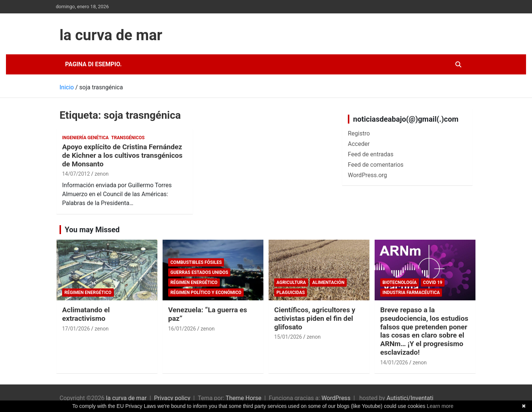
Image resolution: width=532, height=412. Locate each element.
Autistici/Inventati (410, 398)
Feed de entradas (371, 154)
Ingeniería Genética (85, 138)
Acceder (359, 144)
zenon (102, 174)
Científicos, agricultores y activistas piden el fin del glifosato (315, 318)
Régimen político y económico (206, 293)
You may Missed (92, 230)
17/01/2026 (76, 329)
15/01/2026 (288, 337)
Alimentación (328, 282)
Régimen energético (88, 293)
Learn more (440, 406)
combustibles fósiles (196, 262)
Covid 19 (433, 282)
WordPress (336, 398)
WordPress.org (367, 175)
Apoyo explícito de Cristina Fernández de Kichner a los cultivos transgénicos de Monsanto (122, 155)
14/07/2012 (76, 174)
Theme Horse (243, 398)
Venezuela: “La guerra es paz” (208, 314)
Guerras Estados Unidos (199, 272)
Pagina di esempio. (93, 64)
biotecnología (400, 282)
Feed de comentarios (376, 165)
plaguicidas (291, 293)
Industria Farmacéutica (411, 293)
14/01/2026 (394, 363)
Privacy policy (172, 398)
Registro (359, 133)
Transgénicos (128, 138)
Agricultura (291, 282)
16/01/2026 (182, 329)
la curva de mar (111, 35)
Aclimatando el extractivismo (86, 314)
